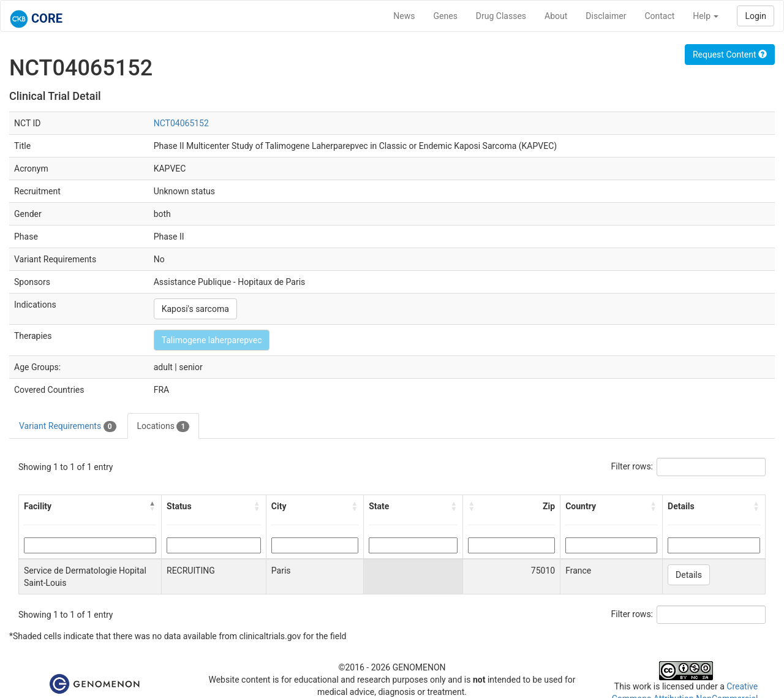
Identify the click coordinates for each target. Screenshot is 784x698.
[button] (153, 506)
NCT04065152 (181, 123)
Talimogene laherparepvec (212, 340)
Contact (659, 16)
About (556, 16)
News (404, 16)
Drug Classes (501, 16)
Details (689, 575)
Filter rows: (632, 466)
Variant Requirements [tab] (68, 427)
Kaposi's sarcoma (195, 309)
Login (756, 16)
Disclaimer (606, 16)
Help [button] (706, 16)
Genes (446, 16)
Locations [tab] (164, 427)
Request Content (730, 55)
